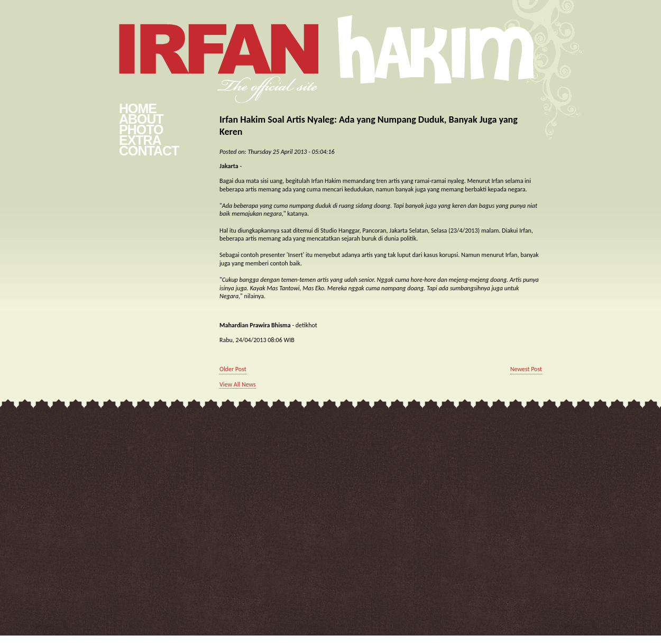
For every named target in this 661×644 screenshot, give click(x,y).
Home (138, 108)
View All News (238, 384)
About (141, 119)
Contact (149, 151)
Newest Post (526, 369)
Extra (140, 140)
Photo (141, 130)
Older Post (233, 369)
